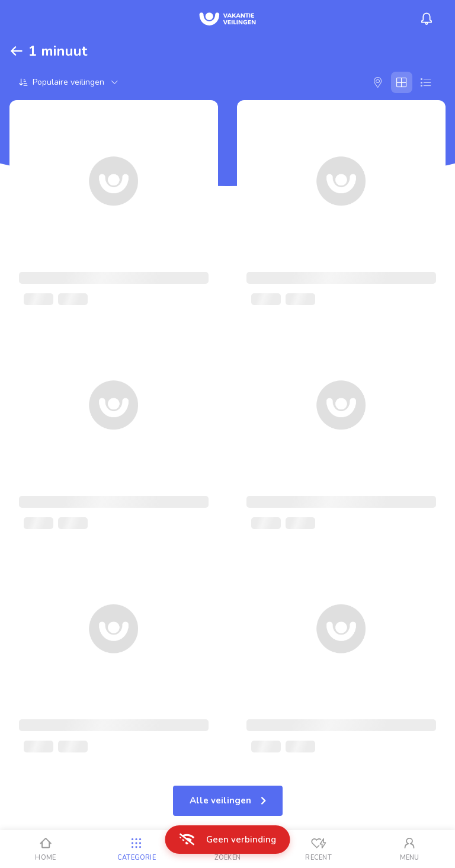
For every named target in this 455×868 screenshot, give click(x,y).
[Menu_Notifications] (427, 19)
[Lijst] (425, 82)
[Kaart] (378, 82)
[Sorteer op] (68, 82)
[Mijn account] (409, 849)
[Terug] (17, 51)
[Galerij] (402, 82)
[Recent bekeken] (319, 849)
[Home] (46, 849)
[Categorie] (137, 849)
